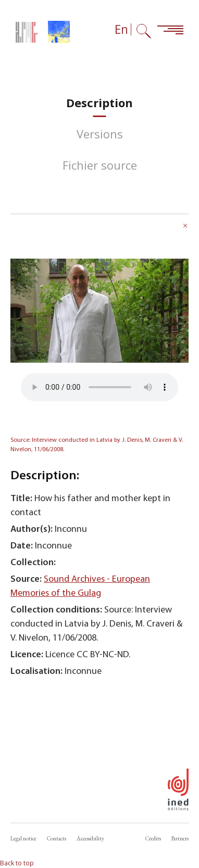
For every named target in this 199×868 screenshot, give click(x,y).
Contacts (57, 838)
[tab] (99, 103)
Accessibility (90, 838)
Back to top (17, 863)
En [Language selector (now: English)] (121, 29)
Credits (153, 838)
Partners (180, 838)
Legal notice (23, 838)
